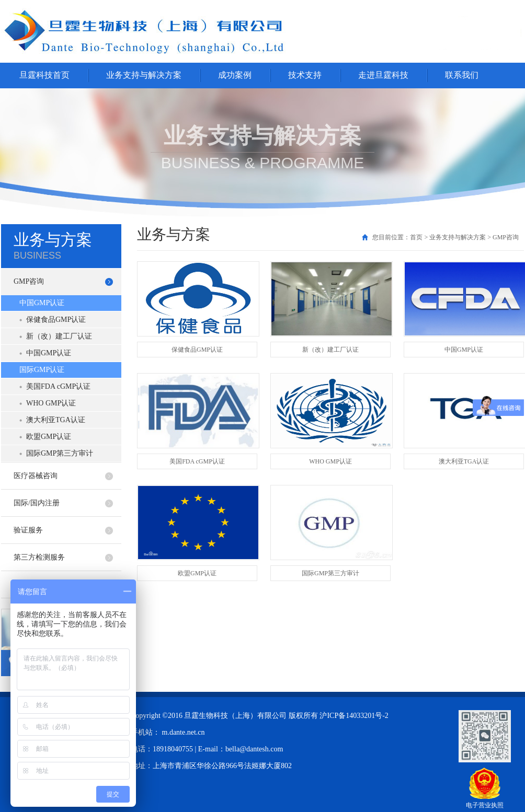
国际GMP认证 (42, 370)
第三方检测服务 (39, 557)
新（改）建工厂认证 (59, 336)
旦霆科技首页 (44, 75)
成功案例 (235, 75)
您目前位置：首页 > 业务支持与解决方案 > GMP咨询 (446, 237)
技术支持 (305, 75)
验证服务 (28, 530)
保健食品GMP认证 (56, 320)
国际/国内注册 (37, 503)
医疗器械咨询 (36, 476)
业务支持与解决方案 (144, 75)
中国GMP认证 (42, 303)
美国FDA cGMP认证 (58, 386)
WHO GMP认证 (51, 403)
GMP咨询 (29, 281)
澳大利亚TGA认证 (56, 420)
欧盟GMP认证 (49, 437)
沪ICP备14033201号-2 (354, 716)
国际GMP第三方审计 (60, 453)
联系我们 (462, 75)
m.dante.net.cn (184, 732)
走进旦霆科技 (383, 75)
